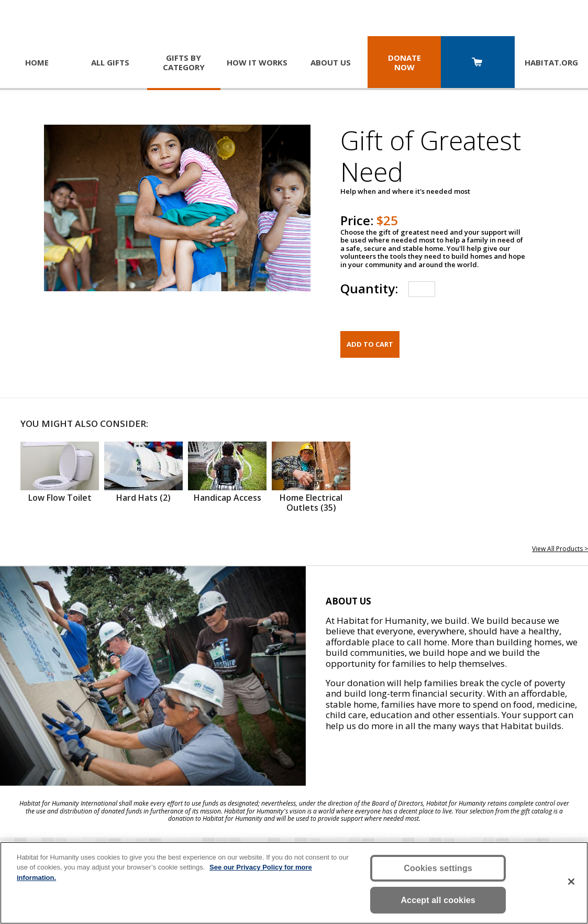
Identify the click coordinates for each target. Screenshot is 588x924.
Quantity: (369, 288)
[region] (294, 883)
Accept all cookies (438, 900)
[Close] (571, 882)
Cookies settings (438, 868)
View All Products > (560, 549)
